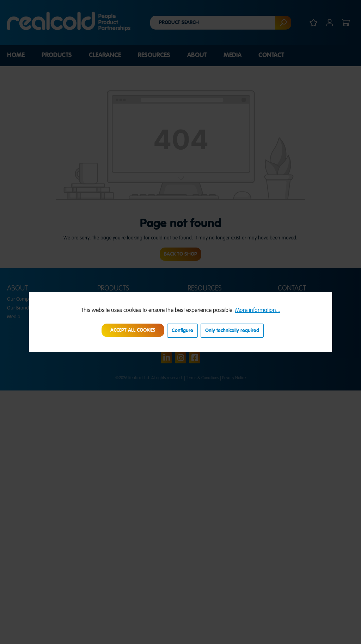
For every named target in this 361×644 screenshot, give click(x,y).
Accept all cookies (133, 330)
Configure (182, 331)
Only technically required (232, 331)
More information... (258, 311)
